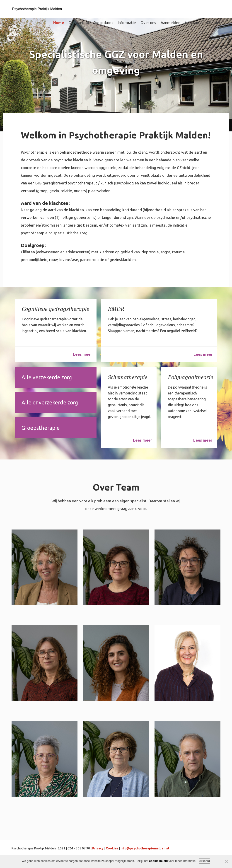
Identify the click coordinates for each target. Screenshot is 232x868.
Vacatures (194, 23)
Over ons (148, 23)
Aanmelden (170, 23)
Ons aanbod (79, 23)
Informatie (127, 23)
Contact (214, 23)
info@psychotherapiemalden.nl (145, 848)
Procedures (103, 23)
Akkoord (205, 861)
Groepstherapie (41, 429)
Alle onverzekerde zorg (51, 403)
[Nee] (226, 861)
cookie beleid (158, 861)
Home (59, 23)
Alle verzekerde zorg (47, 377)
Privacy (98, 848)
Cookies (112, 848)
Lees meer (82, 354)
